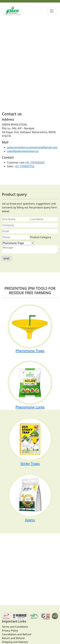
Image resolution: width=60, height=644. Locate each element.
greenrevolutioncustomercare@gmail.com (32, 147)
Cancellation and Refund (17, 634)
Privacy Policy (10, 631)
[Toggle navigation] (52, 11)
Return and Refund (13, 638)
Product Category (41, 237)
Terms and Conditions (15, 627)
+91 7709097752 (24, 166)
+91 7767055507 (35, 163)
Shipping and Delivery (15, 642)
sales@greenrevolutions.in (23, 151)
